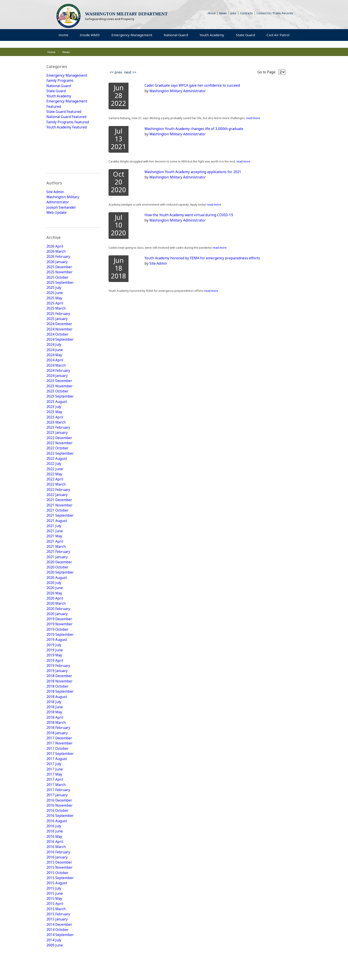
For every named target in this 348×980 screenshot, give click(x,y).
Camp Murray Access (184, 967)
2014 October (57, 904)
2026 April (55, 200)
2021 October (57, 472)
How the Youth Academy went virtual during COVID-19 (190, 215)
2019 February (58, 632)
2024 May (54, 312)
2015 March (56, 883)
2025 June (55, 248)
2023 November (60, 344)
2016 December (59, 771)
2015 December (59, 835)
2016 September (60, 787)
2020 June (55, 552)
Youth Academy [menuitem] (211, 36)
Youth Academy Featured (67, 129)
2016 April (55, 813)
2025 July (54, 243)
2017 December (59, 707)
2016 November (60, 776)
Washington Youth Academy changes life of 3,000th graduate (195, 129)
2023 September (60, 355)
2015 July (54, 861)
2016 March (56, 819)
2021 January (57, 520)
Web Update (57, 175)
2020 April (55, 563)
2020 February (58, 573)
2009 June (55, 920)
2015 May (54, 872)
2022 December (59, 397)
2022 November (60, 403)
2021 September (60, 477)
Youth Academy (59, 97)
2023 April (55, 376)
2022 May (54, 435)
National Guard (59, 86)
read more (253, 118)
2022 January (57, 456)
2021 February (58, 515)
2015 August (57, 856)
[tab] (74, 67)
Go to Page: (267, 72)
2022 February (58, 451)
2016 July (54, 797)
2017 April (55, 749)
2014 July (54, 915)
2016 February (58, 824)
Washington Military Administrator (64, 162)
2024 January (57, 333)
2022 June (55, 429)
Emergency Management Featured (67, 105)
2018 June (55, 675)
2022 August (57, 419)
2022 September (60, 413)
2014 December (59, 899)
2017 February (58, 760)
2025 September (60, 237)
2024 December (59, 280)
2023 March (56, 381)
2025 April (55, 259)
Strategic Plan (132, 967)
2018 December (59, 643)
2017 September (60, 723)
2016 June (55, 803)
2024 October (57, 291)
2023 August (57, 360)
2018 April (55, 685)
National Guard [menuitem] (175, 36)
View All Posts (64, 934)
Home (51, 52)
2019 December (59, 584)
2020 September (60, 536)
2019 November (60, 589)
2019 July (54, 611)
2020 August (57, 541)
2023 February (58, 387)
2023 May (54, 371)
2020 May (54, 557)
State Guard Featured (64, 113)
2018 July (54, 669)
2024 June (55, 307)
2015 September (60, 851)
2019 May (54, 621)
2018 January (57, 701)
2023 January (57, 392)
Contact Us (112, 967)
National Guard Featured (67, 118)
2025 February (58, 269)
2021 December (59, 461)
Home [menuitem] (63, 36)
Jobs (233, 13)
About (213, 13)
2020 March (56, 568)
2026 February (58, 211)
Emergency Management (67, 76)
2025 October (57, 232)
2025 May (54, 253)
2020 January (57, 579)
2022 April (55, 440)
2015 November (60, 840)
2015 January (57, 893)
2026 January (57, 216)
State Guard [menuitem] (245, 36)
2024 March (56, 323)
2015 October (57, 845)
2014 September (60, 909)
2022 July (54, 424)
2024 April (55, 317)
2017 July (54, 733)
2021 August (57, 483)
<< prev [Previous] (116, 72)
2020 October (57, 531)
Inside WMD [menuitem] (89, 36)
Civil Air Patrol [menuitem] (279, 35)
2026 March (56, 205)
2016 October (57, 781)
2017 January (57, 765)
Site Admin (55, 154)
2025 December (59, 221)
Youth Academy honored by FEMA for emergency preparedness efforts (203, 258)
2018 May (54, 680)
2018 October (57, 653)
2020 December (59, 525)
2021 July (54, 488)
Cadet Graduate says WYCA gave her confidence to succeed (193, 86)
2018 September (60, 659)
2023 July (54, 365)
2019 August (57, 605)
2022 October (57, 408)
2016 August (57, 792)
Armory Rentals (155, 967)
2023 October (57, 349)
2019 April (55, 627)
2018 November (60, 648)
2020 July (54, 547)
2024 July (54, 301)
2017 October (57, 717)
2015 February (58, 888)
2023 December (59, 339)
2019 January (57, 637)
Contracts (246, 13)
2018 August (57, 664)
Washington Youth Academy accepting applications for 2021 (194, 172)
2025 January (57, 275)
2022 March (56, 445)
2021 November (60, 467)
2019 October (57, 595)
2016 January (57, 829)
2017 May (54, 744)
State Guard (56, 92)
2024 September (60, 296)
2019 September (60, 600)
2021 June (55, 493)
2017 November (60, 712)
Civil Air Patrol (173, 954)
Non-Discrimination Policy (238, 967)
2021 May (54, 499)
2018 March (56, 691)
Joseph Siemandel (61, 170)
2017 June (55, 739)
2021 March (56, 509)
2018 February (58, 696)
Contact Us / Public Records (275, 13)
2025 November (60, 227)
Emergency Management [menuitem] (131, 36)
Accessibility (210, 967)
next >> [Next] (130, 72)
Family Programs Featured (68, 124)
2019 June (55, 616)
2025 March (56, 264)
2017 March (56, 755)
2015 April (55, 877)
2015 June (55, 867)
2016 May (54, 808)
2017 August (57, 728)
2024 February (58, 328)
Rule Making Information (63, 967)
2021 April (55, 504)
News (223, 13)
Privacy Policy (92, 967)
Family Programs (60, 81)
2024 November (60, 285)
